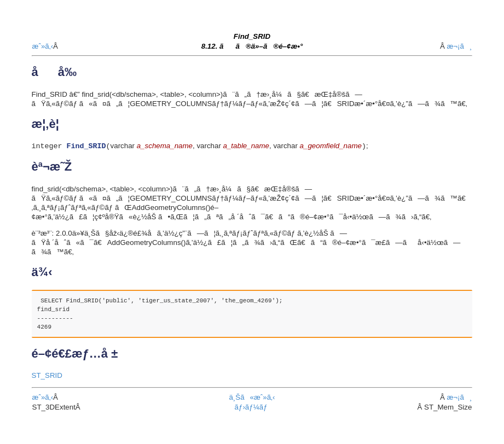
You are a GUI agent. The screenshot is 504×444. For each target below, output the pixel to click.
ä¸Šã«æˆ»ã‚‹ (252, 398)
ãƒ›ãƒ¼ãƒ (252, 408)
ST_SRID (47, 376)
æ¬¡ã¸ (459, 46)
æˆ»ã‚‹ (43, 46)
